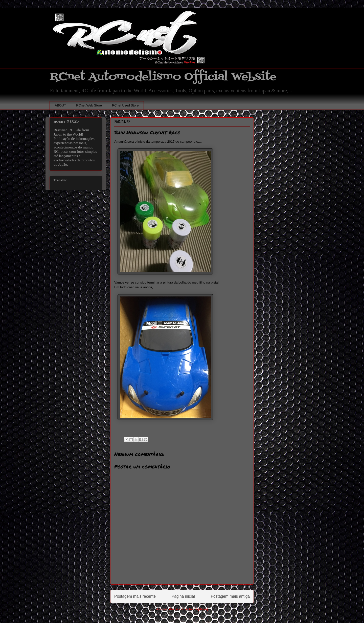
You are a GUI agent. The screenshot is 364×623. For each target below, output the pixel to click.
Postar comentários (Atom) (188, 609)
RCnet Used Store (125, 105)
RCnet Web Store (89, 105)
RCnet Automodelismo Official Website (163, 77)
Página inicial (183, 596)
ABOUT (61, 105)
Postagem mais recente (135, 596)
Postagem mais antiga (230, 596)
